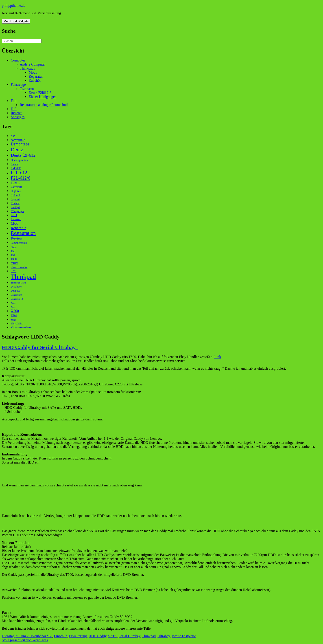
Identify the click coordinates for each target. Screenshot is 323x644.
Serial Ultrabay (129, 636)
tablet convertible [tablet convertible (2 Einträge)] (19, 267)
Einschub (61, 636)
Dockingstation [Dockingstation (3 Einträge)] (19, 160)
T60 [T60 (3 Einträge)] (13, 251)
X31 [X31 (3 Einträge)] (13, 303)
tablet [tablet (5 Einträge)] (15, 263)
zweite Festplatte (184, 636)
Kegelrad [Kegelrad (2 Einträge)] (15, 199)
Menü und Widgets (16, 21)
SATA (112, 636)
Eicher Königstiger (42, 97)
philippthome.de (13, 5)
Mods (33, 72)
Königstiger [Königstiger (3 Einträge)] (17, 211)
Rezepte (17, 113)
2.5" (49, 636)
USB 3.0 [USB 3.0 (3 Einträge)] (16, 291)
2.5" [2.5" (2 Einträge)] (13, 136)
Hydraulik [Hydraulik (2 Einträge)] (16, 195)
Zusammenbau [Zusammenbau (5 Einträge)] (21, 327)
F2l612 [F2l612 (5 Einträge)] (16, 183)
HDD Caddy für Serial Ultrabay (40, 347)
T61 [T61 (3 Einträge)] (13, 255)
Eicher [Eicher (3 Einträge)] (14, 164)
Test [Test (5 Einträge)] (14, 271)
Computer (18, 60)
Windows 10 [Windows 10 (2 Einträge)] (17, 299)
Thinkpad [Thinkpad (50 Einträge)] (23, 277)
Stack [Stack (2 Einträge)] (13, 247)
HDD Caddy (97, 636)
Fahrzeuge (18, 85)
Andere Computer (33, 64)
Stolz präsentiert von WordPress (25, 640)
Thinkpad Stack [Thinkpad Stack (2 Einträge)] (18, 283)
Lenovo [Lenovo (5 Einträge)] (16, 219)
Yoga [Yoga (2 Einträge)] (13, 320)
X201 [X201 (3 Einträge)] (14, 315)
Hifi (14, 109)
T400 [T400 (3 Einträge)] (14, 259)
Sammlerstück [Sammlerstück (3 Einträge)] (19, 243)
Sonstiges (18, 117)
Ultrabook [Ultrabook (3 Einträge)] (16, 287)
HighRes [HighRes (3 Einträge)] (16, 191)
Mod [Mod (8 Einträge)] (15, 223)
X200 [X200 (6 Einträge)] (15, 311)
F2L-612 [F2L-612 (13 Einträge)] (19, 173)
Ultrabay (164, 636)
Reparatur (36, 76)
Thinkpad (149, 636)
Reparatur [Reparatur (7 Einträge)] (18, 228)
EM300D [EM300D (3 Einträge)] (16, 168)
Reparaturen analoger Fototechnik (44, 105)
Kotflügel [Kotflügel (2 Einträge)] (15, 207)
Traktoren (27, 89)
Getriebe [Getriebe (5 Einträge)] (17, 187)
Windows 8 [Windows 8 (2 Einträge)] (16, 295)
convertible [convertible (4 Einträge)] (18, 140)
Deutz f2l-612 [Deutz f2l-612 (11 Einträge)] (23, 155)
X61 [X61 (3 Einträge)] (13, 307)
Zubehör (35, 80)
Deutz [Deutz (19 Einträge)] (17, 149)
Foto (14, 101)
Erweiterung (78, 636)
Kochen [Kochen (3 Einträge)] (15, 203)
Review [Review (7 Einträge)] (17, 238)
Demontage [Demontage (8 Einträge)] (20, 144)
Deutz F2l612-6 (40, 93)
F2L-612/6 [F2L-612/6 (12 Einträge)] (21, 178)
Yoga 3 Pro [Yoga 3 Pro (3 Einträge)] (17, 323)
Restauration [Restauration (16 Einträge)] (23, 233)
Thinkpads (27, 68)
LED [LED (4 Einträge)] (14, 215)
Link (218, 357)
